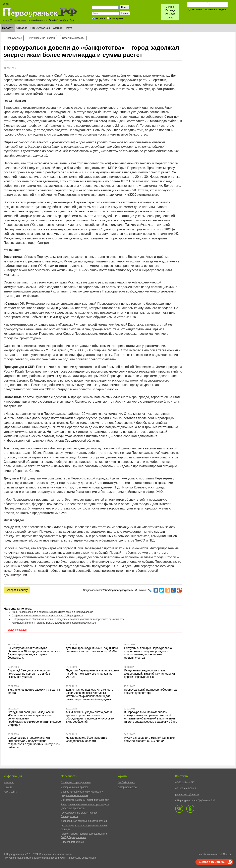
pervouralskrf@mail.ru (187, 795)
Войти (6, 4)
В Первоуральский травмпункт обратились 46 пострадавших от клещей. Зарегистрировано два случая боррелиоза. (35, 653)
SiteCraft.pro (226, 854)
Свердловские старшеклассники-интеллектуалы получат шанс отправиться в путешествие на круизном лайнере (34, 742)
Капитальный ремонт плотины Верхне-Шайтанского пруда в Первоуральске (54, 623)
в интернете (117, 18)
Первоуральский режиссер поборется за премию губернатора (150, 691)
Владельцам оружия (72, 842)
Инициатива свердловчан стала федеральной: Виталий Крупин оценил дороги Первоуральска (149, 674)
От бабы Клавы (127, 783)
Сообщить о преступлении (76, 783)
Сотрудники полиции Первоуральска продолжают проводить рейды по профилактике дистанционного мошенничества (148, 653)
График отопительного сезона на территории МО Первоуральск (47, 616)
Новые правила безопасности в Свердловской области (86, 739)
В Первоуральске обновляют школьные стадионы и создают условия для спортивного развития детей (69, 619)
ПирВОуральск (40, 28)
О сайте (8, 787)
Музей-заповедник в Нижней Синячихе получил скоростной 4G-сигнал (149, 739)
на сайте (100, 18)
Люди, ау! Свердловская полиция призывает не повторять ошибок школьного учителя (29, 674)
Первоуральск (14, 38)
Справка (22, 28)
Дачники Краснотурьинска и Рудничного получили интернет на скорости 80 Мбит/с (93, 651)
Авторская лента (127, 787)
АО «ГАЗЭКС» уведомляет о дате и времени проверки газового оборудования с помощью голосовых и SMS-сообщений (91, 717)
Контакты (9, 783)
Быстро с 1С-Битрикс (212, 862)
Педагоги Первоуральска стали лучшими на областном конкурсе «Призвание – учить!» (93, 674)
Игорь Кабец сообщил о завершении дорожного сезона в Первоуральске (52, 612)
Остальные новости (73, 38)
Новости (8, 28)
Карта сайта (10, 792)
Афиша (58, 28)
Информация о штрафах (75, 787)
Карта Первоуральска (14, 20)
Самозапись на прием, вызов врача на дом (85, 800)
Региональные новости (42, 38)
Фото (69, 28)
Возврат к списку (17, 590)
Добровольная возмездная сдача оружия (84, 821)
